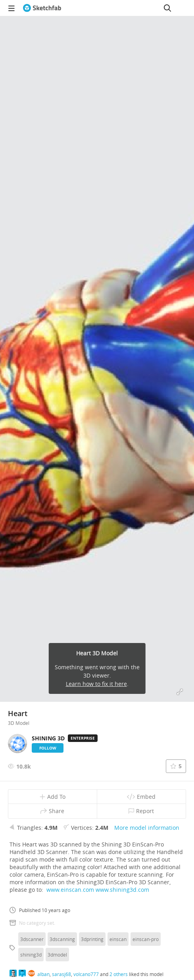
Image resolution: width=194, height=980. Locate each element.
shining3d (31, 955)
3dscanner (32, 939)
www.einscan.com (70, 890)
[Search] (167, 8)
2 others (119, 974)
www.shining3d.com (122, 890)
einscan (118, 939)
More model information (147, 828)
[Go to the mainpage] (42, 8)
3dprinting (92, 939)
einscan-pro (146, 939)
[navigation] (12, 8)
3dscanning (62, 939)
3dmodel (57, 955)
